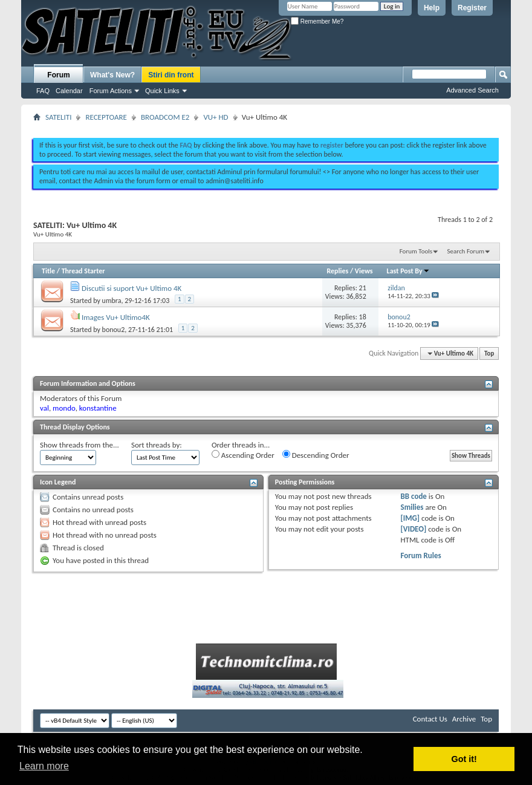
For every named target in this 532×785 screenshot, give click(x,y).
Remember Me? (317, 21)
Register (472, 8)
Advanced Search (472, 90)
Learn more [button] (44, 766)
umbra (112, 301)
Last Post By (408, 271)
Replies (337, 271)
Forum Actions (111, 91)
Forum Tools (416, 251)
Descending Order (316, 455)
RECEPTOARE (106, 117)
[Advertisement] (266, 126)
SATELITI (58, 117)
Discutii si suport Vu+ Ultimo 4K (131, 288)
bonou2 (114, 330)
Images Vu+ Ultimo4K (116, 317)
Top (489, 353)
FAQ (43, 91)
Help (432, 8)
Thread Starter (83, 271)
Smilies (412, 507)
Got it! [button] (464, 759)
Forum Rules (421, 555)
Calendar (69, 91)
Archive (464, 719)
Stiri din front (171, 75)
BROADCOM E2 (165, 117)
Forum (58, 75)
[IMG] (410, 518)
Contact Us (430, 719)
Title (48, 271)
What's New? (112, 75)
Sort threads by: (157, 445)
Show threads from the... (79, 445)
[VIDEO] (414, 529)
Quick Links (162, 91)
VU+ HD (216, 117)
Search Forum (466, 251)
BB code (414, 496)
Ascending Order (243, 455)
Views (364, 271)
